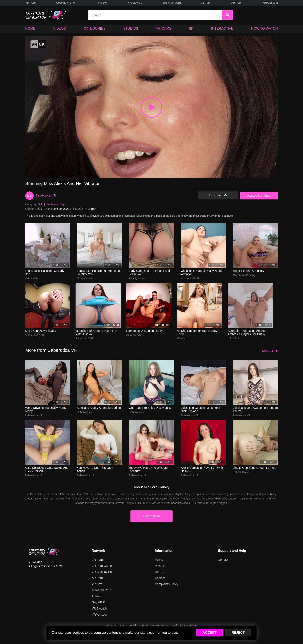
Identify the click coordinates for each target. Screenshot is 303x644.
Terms (159, 560)
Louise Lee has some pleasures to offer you (98, 272)
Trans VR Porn (172, 3)
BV (30, 196)
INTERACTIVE (222, 29)
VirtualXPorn (33, 278)
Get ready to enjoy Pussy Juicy (150, 408)
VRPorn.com (270, 3)
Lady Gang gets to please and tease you (150, 272)
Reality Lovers (138, 278)
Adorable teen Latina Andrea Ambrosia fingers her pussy (247, 332)
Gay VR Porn (100, 602)
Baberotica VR (46, 195)
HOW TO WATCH (265, 29)
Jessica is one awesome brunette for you (255, 409)
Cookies (160, 578)
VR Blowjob (135, 3)
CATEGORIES (95, 29)
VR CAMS (164, 29)
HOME (30, 29)
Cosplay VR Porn (67, 3)
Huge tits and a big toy (249, 271)
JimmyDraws (85, 278)
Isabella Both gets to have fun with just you (96, 332)
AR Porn (236, 3)
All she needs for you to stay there (197, 332)
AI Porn (206, 3)
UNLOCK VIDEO (258, 196)
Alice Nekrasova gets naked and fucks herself (47, 469)
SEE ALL (270, 351)
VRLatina (233, 338)
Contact (223, 560)
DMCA (159, 572)
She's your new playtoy (40, 331)
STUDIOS (131, 29)
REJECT (238, 633)
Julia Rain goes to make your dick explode (201, 409)
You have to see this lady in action (96, 469)
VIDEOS (60, 29)
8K (191, 29)
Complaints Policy (167, 584)
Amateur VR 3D (191, 278)
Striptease (52, 204)
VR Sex (102, 3)
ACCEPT (210, 633)
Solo (41, 204)
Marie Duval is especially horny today (46, 409)
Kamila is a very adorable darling (99, 408)
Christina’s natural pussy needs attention (202, 272)
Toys (63, 204)
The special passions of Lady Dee (45, 272)
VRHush (182, 338)
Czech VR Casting (244, 275)
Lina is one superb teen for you (254, 468)
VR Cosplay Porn (103, 572)
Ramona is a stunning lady (144, 331)
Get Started (151, 516)
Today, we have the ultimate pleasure (148, 469)
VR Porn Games (102, 566)
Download (218, 195)
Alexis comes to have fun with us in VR (202, 469)
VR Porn (30, 3)
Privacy (160, 566)
